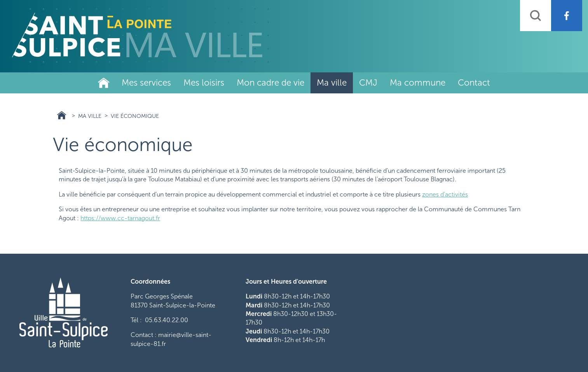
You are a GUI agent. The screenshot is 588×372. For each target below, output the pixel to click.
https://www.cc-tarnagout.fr (120, 218)
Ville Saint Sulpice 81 (62, 115)
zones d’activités (445, 194)
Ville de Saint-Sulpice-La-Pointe (104, 83)
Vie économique (135, 116)
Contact (474, 83)
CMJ (368, 83)
